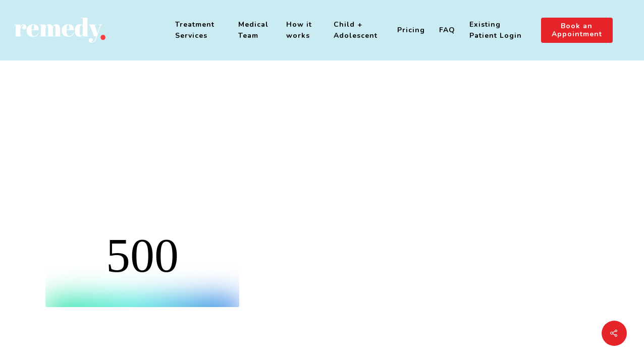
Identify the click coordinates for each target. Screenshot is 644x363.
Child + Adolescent (356, 30)
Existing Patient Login (496, 30)
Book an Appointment (577, 30)
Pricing (411, 30)
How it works (299, 30)
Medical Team (253, 30)
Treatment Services (195, 30)
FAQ (447, 30)
